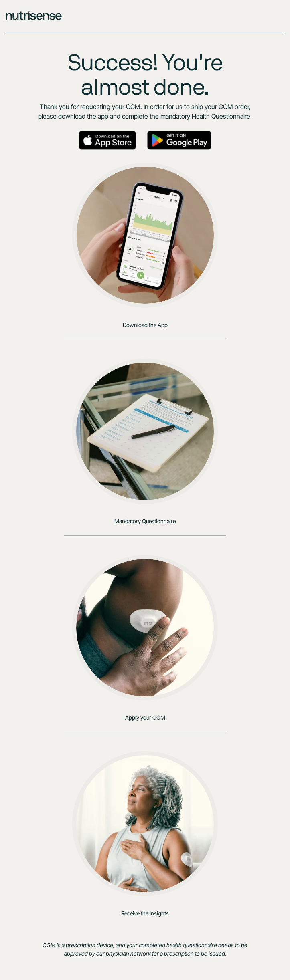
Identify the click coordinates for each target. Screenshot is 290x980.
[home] (145, 16)
